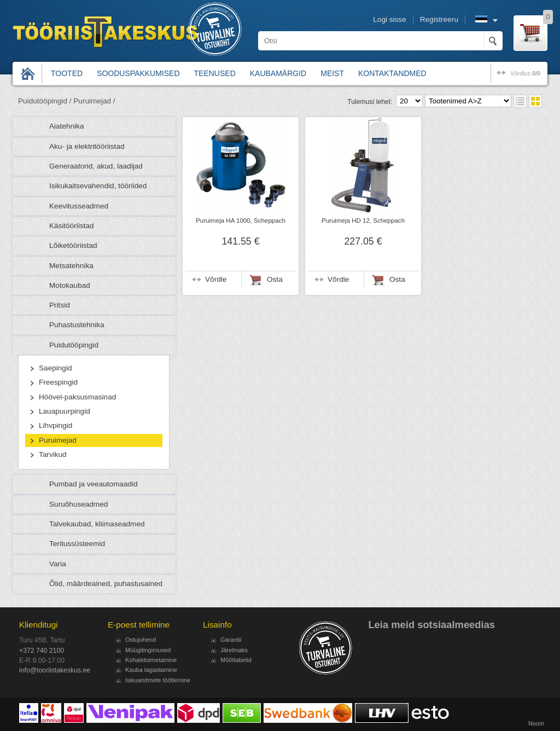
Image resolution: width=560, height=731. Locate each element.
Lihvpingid (56, 425)
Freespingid (58, 382)
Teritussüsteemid (77, 544)
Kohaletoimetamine (151, 660)
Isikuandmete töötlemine (158, 680)
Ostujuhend (141, 640)
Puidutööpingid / (45, 101)
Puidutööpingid (74, 345)
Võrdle (216, 279)
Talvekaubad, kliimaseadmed (97, 524)
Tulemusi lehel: (370, 102)
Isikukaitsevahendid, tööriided (98, 186)
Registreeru (439, 19)
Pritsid (60, 305)
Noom (536, 723)
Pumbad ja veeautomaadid (94, 484)
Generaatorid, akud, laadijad (96, 166)
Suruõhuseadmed (78, 504)
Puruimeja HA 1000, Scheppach (241, 221)
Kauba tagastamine (151, 670)
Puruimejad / (94, 101)
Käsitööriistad (72, 226)
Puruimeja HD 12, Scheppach (363, 221)
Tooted (67, 73)
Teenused (215, 73)
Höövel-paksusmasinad (77, 397)
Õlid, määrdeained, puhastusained (106, 584)
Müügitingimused (148, 650)
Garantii (231, 640)
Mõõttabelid (236, 660)
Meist (332, 73)
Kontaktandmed (392, 73)
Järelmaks (234, 650)
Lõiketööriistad (73, 245)
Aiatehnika (66, 126)
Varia (58, 564)
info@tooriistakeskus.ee (55, 670)
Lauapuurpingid (65, 411)
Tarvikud (53, 454)
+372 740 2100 (42, 651)
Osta (275, 279)
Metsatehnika (71, 266)
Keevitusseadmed (79, 206)
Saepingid (55, 368)
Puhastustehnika (77, 325)
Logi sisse (389, 19)
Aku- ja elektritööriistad (87, 146)
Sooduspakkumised (138, 73)
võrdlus (525, 73)
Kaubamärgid (278, 73)
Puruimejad (58, 440)
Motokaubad (70, 285)
